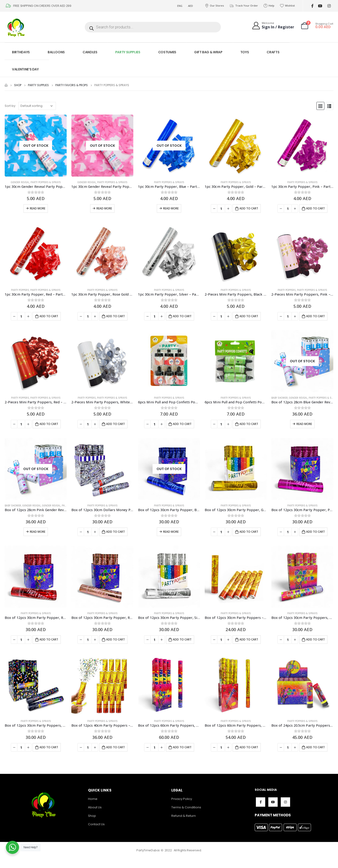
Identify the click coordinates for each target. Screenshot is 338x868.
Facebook (261, 802)
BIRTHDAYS (21, 52)
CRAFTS (273, 52)
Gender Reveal (20, 182)
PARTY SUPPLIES (128, 52)
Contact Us (96, 824)
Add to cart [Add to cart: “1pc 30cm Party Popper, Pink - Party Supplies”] (315, 208)
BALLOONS (56, 52)
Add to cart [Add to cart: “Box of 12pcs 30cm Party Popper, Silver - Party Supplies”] (182, 639)
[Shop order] (37, 106)
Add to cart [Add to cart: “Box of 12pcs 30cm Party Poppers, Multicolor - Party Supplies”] (315, 639)
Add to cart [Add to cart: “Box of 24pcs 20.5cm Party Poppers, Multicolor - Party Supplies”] (315, 747)
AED (190, 6)
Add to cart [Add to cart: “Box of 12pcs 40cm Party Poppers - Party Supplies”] (115, 747)
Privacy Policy (182, 799)
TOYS (245, 52)
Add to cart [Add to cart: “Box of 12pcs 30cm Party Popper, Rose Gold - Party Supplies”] (115, 639)
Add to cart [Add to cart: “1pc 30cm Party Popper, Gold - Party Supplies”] (249, 208)
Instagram (285, 802)
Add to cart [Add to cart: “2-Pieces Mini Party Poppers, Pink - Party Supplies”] (315, 316)
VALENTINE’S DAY (25, 69)
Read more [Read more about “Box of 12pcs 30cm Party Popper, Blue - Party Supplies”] (171, 532)
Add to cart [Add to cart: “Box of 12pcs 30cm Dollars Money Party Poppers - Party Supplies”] (115, 532)
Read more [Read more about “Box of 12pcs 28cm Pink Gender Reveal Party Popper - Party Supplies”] (38, 532)
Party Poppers (20, 290)
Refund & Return (184, 816)
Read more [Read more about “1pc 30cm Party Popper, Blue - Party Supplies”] (171, 208)
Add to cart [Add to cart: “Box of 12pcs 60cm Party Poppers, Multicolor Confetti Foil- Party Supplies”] (249, 747)
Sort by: (10, 106)
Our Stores (214, 6)
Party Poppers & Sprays (46, 182)
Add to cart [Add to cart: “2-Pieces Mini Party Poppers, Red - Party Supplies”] (49, 424)
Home (93, 799)
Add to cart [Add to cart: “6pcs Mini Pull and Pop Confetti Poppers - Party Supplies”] (182, 424)
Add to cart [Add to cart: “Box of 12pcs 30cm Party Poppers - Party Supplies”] (249, 639)
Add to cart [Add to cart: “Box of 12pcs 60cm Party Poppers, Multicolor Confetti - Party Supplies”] (182, 747)
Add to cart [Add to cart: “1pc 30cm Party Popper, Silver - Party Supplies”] (182, 316)
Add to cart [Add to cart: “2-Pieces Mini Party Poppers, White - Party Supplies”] (115, 424)
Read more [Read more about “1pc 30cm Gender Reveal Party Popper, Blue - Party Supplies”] (38, 208)
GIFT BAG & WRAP (208, 52)
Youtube (273, 802)
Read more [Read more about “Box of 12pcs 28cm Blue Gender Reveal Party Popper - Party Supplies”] (304, 424)
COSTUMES (167, 52)
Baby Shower (280, 398)
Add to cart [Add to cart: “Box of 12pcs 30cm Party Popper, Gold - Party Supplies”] (249, 532)
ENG (180, 6)
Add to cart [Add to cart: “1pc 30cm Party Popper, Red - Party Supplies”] (49, 316)
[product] (36, 146)
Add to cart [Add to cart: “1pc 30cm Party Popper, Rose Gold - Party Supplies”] (115, 316)
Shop (92, 816)
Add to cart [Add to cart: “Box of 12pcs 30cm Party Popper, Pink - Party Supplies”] (315, 532)
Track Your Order (244, 6)
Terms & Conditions (186, 807)
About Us (95, 807)
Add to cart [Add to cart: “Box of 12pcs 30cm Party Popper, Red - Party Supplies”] (49, 639)
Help (269, 6)
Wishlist (287, 6)
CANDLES (90, 52)
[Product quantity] (221, 208)
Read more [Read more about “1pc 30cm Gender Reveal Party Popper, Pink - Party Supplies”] (104, 208)
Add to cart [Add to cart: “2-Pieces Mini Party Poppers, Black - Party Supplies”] (249, 316)
